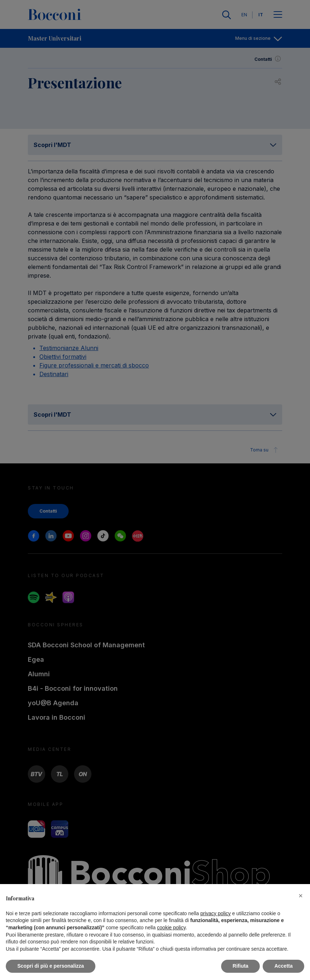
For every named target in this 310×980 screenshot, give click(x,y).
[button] (301, 896)
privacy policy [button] (216, 913)
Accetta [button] (283, 966)
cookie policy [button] (171, 928)
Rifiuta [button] (241, 966)
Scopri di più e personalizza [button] (51, 966)
